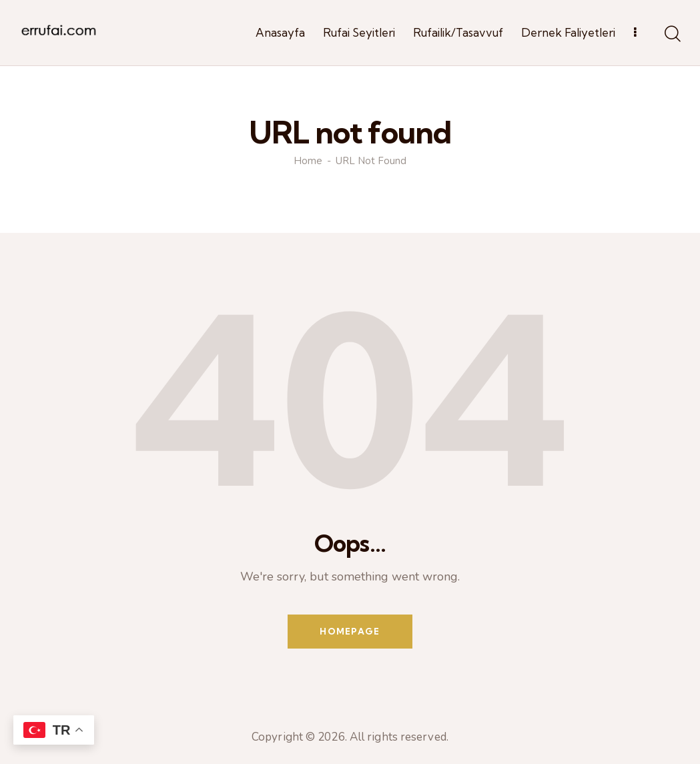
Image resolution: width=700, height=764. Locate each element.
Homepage (350, 631)
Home (308, 161)
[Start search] (672, 35)
